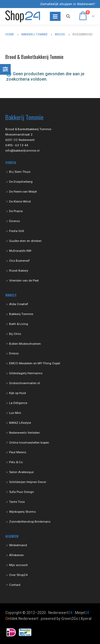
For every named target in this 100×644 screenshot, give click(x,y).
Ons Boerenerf (19, 261)
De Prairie (16, 211)
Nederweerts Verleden (24, 433)
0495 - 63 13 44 (17, 145)
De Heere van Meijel (23, 192)
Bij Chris (15, 334)
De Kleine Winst (20, 201)
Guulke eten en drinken (25, 241)
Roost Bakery (19, 271)
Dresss (14, 353)
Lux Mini (15, 413)
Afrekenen (16, 555)
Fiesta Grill (17, 231)
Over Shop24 (18, 575)
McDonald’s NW (20, 251)
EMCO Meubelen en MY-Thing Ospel (35, 363)
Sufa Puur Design (21, 492)
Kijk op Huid (17, 393)
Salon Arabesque (21, 472)
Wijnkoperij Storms (22, 512)
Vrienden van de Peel (24, 280)
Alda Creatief (19, 304)
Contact (15, 585)
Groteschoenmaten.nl (25, 383)
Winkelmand (18, 545)
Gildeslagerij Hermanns (26, 373)
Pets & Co (16, 462)
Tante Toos (17, 502)
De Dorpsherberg (21, 182)
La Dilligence (18, 403)
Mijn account (18, 565)
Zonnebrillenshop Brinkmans (30, 522)
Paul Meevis (18, 452)
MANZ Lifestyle (20, 423)
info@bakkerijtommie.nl (22, 151)
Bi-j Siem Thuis (20, 172)
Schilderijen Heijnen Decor (28, 482)
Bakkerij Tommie (21, 314)
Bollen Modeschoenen (25, 344)
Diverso (14, 221)
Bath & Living (19, 324)
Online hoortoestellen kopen (29, 443)
